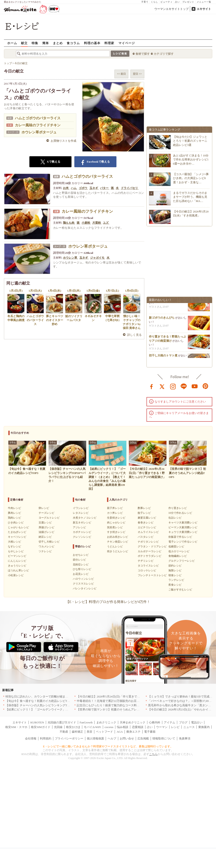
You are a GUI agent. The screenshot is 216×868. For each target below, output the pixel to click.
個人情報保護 (95, 738)
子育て (145, 2)
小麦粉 (86, 223)
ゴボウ (83, 188)
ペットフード (104, 732)
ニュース (189, 727)
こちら (153, 754)
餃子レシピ (144, 513)
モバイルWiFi (92, 727)
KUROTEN (37, 722)
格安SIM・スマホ (16, 727)
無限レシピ (175, 570)
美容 (89, 732)
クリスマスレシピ (83, 584)
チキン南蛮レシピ (118, 542)
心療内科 (155, 722)
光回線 (58, 727)
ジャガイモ (98, 258)
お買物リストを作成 (63, 141)
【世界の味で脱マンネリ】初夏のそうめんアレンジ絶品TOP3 (116, 709)
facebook (152, 386)
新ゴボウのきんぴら (162, 320)
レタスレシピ (81, 513)
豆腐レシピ (45, 523)
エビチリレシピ (147, 527)
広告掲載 (143, 738)
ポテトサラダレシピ (150, 556)
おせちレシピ (81, 555)
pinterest (205, 386)
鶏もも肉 (69, 223)
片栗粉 (97, 223)
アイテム (170, 722)
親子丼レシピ (115, 508)
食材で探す (143, 54)
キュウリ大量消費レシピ (183, 532)
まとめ (58, 43)
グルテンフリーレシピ (182, 561)
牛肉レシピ (14, 508)
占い (177, 2)
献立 (24, 43)
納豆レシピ (45, 537)
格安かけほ (73, 727)
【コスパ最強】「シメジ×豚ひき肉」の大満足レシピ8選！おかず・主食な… (191, 178)
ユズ (106, 223)
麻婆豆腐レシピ (147, 518)
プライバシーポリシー (69, 738)
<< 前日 (121, 74)
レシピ (175, 727)
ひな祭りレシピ (82, 569)
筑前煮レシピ (115, 527)
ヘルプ (112, 738)
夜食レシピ (175, 585)
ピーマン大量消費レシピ (183, 527)
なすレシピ (14, 547)
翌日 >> (137, 74)
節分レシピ (79, 560)
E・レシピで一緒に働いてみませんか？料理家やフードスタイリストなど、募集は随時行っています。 (108, 746)
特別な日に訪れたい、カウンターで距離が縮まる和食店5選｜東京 (48, 696)
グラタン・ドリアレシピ (152, 547)
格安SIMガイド (41, 727)
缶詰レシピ (175, 518)
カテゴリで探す (164, 54)
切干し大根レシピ (49, 542)
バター (105, 188)
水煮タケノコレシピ (85, 518)
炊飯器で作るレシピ (180, 537)
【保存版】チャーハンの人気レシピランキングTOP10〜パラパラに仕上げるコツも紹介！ (62, 705)
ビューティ (167, 2)
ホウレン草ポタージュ (39, 132)
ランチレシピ (176, 580)
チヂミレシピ (146, 561)
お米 (66, 188)
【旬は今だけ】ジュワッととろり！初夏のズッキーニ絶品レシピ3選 (190, 141)
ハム (74, 188)
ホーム (12, 43)
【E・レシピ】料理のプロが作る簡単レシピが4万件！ (108, 602)
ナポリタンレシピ (148, 542)
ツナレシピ (45, 551)
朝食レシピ (175, 575)
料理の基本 (92, 43)
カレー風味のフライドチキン (38, 125)
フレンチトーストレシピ (152, 575)
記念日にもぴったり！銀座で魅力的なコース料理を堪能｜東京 (117, 705)
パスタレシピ (146, 537)
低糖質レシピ (176, 547)
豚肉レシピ (14, 513)
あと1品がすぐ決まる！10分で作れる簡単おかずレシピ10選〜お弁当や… (191, 159)
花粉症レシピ (81, 565)
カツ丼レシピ (115, 513)
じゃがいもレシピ (18, 527)
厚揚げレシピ (46, 527)
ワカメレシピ (46, 547)
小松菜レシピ (16, 575)
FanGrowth (86, 722)
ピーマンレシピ (17, 556)
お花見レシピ (81, 574)
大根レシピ (14, 542)
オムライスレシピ (148, 532)
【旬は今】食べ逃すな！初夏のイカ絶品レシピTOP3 (39, 701)
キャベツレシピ (17, 537)
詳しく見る (135, 335)
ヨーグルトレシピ (49, 518)
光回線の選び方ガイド (62, 722)
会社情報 (31, 738)
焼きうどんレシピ (118, 551)
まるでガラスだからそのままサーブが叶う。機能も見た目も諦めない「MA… (190, 197)
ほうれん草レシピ (18, 570)
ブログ (183, 722)
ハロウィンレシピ (83, 579)
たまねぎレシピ (17, 532)
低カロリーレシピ (179, 551)
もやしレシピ (16, 551)
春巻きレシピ (146, 523)
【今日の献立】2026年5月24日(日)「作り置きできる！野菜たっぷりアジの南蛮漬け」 (131, 696)
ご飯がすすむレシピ (180, 590)
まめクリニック (106, 722)
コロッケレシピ (147, 570)
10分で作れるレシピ (180, 513)
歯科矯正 (77, 732)
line (184, 386)
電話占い (197, 722)
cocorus (109, 727)
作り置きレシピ (178, 508)
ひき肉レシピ (16, 523)
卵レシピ (44, 508)
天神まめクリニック (133, 722)
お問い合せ (127, 738)
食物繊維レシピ (178, 556)
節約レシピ (175, 566)
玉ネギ (94, 188)
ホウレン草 (70, 258)
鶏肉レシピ (14, 518)
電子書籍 (150, 732)
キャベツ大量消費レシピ (183, 523)
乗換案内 (204, 727)
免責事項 (185, 738)
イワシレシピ (81, 508)
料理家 (109, 43)
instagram (173, 386)
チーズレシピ (46, 513)
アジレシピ (79, 527)
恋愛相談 (138, 727)
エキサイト (204, 9)
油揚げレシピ (46, 532)
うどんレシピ (115, 547)
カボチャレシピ (82, 532)
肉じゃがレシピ (116, 523)
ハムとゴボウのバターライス (38, 118)
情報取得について (164, 738)
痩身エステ (133, 732)
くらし (154, 2)
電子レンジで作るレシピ (183, 542)
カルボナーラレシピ (150, 551)
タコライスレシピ (148, 566)
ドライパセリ (130, 188)
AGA (120, 732)
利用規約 (46, 738)
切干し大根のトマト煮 (163, 357)
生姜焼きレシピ (116, 518)
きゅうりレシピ (17, 566)
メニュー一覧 (204, 2)
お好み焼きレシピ (118, 537)
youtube (195, 386)
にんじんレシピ (17, 561)
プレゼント (188, 2)
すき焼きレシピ (116, 532)
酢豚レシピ (144, 508)
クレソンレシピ (82, 537)
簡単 (46, 43)
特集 (35, 43)
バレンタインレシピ (85, 588)
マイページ (127, 43)
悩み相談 (123, 727)
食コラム (73, 43)
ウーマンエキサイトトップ (171, 9)
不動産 (64, 732)
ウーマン (162, 727)
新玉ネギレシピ (82, 523)
